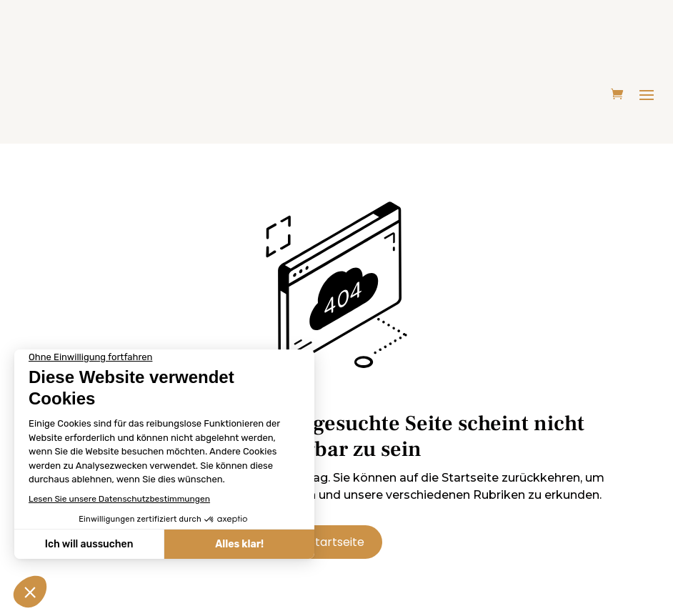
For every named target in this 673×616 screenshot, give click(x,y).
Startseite (336, 542)
